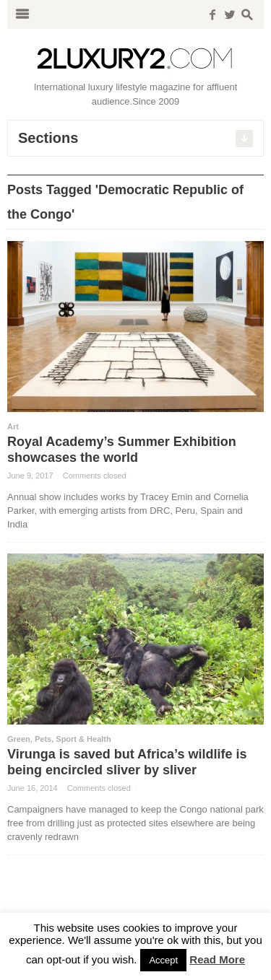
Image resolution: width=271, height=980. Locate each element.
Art (13, 426)
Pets (43, 739)
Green (19, 739)
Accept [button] (163, 960)
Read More (217, 959)
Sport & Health (83, 739)
